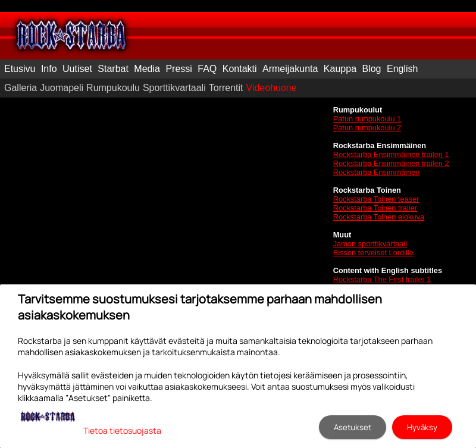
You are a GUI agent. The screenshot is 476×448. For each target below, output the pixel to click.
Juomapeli (62, 88)
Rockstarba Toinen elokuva (379, 217)
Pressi (178, 69)
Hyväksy (422, 427)
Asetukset (353, 427)
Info (49, 69)
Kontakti (240, 69)
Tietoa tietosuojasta (122, 430)
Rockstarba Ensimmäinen (377, 172)
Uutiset (77, 69)
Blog (371, 69)
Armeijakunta (290, 69)
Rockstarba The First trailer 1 (382, 279)
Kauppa (340, 69)
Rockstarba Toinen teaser (376, 199)
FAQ (207, 69)
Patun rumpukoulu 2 (367, 128)
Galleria (21, 88)
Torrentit (226, 88)
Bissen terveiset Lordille (373, 253)
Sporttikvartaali (174, 88)
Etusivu (20, 69)
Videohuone (272, 88)
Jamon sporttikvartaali (370, 244)
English (402, 69)
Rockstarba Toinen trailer (375, 208)
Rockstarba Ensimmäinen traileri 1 (391, 154)
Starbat (113, 69)
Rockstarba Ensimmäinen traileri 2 (391, 163)
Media (147, 69)
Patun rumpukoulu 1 (367, 119)
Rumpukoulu (113, 88)
